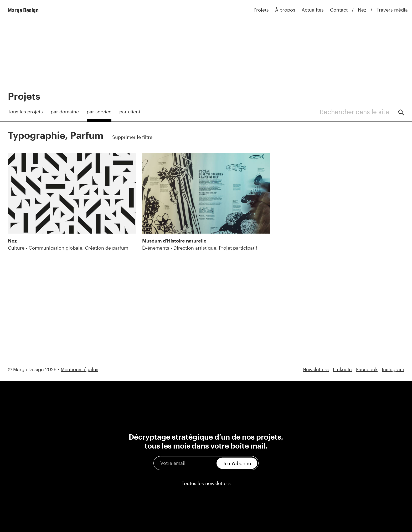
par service (99, 112)
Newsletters (316, 369)
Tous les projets (25, 112)
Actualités (313, 10)
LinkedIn (342, 369)
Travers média (392, 10)
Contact (339, 10)
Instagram (393, 369)
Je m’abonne (237, 463)
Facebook (367, 369)
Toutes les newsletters (206, 483)
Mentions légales (79, 369)
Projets (261, 10)
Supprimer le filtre (132, 137)
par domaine (65, 112)
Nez (362, 10)
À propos (285, 10)
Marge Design (23, 10)
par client (130, 112)
